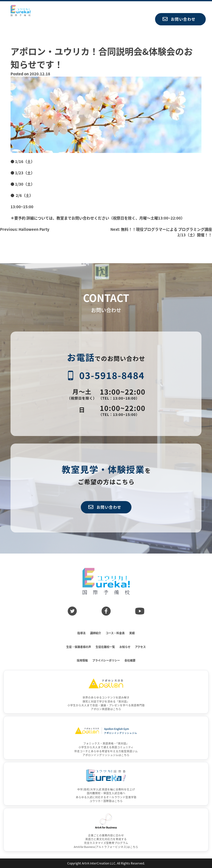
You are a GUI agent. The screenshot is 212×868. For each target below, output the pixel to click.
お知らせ (125, 647)
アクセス (140, 647)
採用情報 (82, 660)
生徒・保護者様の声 (79, 647)
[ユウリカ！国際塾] (106, 784)
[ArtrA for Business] (106, 830)
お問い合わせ (179, 19)
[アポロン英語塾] (106, 692)
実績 (132, 633)
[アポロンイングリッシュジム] (106, 738)
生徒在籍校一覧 (105, 647)
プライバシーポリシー (106, 660)
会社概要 (130, 660)
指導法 (81, 633)
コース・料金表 (115, 633)
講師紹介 (96, 633)
